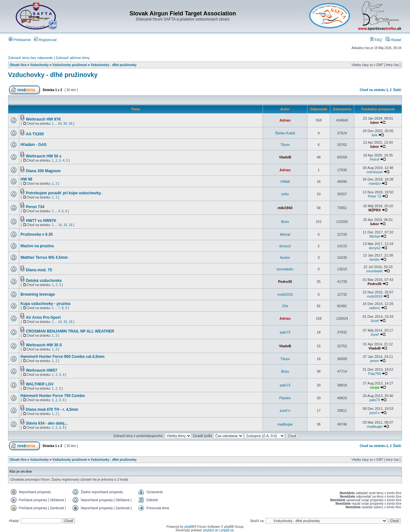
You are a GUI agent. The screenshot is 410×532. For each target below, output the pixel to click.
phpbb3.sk (211, 530)
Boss (285, 222)
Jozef (374, 321)
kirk (375, 135)
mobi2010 (285, 294)
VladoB (285, 157)
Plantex (285, 398)
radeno (374, 308)
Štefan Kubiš (285, 133)
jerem (375, 361)
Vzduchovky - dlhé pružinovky (114, 65)
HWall (285, 182)
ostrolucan (375, 172)
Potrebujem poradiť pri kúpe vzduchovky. (64, 193)
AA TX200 (35, 134)
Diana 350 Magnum (43, 171)
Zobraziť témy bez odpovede (30, 58)
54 (60, 124)
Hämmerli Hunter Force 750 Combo (53, 396)
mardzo (375, 183)
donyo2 (285, 246)
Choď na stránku (373, 90)
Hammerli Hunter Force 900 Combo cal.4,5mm (62, 357)
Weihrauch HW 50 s (44, 156)
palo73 (285, 332)
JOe (285, 306)
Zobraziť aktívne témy (73, 58)
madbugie (285, 424)
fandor (285, 258)
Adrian (285, 120)
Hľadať (394, 40)
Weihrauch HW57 (42, 370)
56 (71, 124)
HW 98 (26, 179)
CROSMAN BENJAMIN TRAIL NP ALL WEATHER (70, 331)
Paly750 (375, 374)
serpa (375, 387)
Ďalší (397, 90)
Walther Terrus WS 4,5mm (44, 258)
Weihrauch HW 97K (44, 119)
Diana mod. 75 (39, 270)
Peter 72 (375, 196)
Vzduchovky (39, 65)
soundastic (285, 269)
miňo (285, 194)
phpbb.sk (227, 530)
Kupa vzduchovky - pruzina (45, 304)
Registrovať (45, 40)
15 (65, 225)
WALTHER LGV (40, 384)
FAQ (376, 40)
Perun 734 (35, 207)
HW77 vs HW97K (41, 221)
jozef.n (285, 410)
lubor (375, 122)
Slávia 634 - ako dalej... (47, 423)
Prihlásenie (20, 40)
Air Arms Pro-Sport (43, 317)
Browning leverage (38, 294)
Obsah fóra (18, 65)
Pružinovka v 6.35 (37, 234)
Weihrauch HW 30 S (44, 345)
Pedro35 (285, 282)
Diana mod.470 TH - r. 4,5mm (52, 410)
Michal (285, 234)
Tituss (285, 145)
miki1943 (285, 208)
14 (60, 225)
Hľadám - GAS (33, 145)
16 (71, 225)
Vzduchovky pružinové (70, 65)
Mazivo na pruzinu (37, 246)
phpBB (189, 527)
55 (65, 124)
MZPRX (375, 210)
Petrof (375, 159)
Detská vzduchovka (44, 281)
